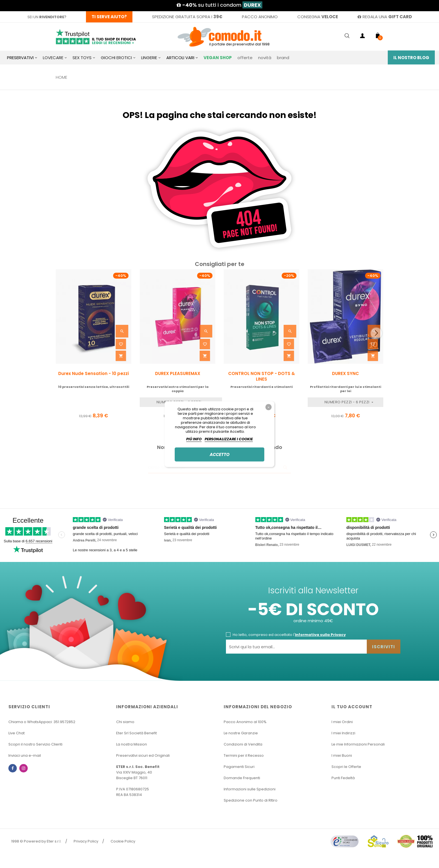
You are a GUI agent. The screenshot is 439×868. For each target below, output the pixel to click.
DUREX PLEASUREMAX (178, 374)
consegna (318, 17)
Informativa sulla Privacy (320, 635)
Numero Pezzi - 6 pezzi (348, 402)
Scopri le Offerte (346, 767)
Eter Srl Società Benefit (136, 733)
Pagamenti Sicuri (239, 767)
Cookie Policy (123, 841)
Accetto (220, 454)
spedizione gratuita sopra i (187, 17)
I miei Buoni (342, 755)
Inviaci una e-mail (25, 755)
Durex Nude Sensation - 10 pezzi (94, 374)
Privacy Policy (86, 841)
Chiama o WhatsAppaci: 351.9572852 (42, 722)
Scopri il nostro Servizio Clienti (35, 744)
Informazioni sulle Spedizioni (250, 789)
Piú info (194, 439)
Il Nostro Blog (411, 58)
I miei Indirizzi (343, 733)
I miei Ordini (342, 722)
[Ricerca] (219, 468)
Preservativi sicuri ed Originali (143, 755)
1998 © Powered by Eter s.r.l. (36, 841)
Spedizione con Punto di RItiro (251, 800)
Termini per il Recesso (244, 755)
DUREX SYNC (345, 374)
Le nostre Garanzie (241, 733)
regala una (385, 17)
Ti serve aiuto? (109, 17)
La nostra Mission (132, 744)
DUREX (252, 5)
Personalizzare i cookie (229, 439)
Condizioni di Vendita (243, 744)
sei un (46, 17)
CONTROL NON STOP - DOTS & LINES (261, 376)
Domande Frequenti (242, 778)
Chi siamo (125, 722)
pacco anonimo (260, 17)
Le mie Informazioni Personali (358, 744)
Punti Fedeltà (343, 778)
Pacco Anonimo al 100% (245, 722)
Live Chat (17, 733)
